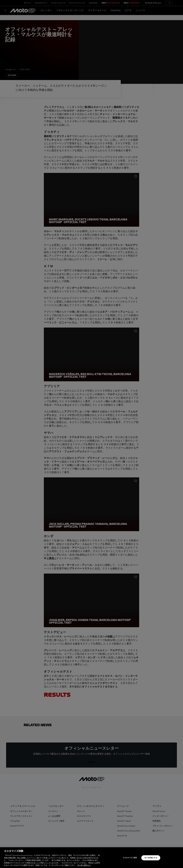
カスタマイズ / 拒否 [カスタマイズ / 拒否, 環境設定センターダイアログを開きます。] (130, 858)
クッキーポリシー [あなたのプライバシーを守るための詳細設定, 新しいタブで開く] (84, 865)
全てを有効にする (151, 858)
